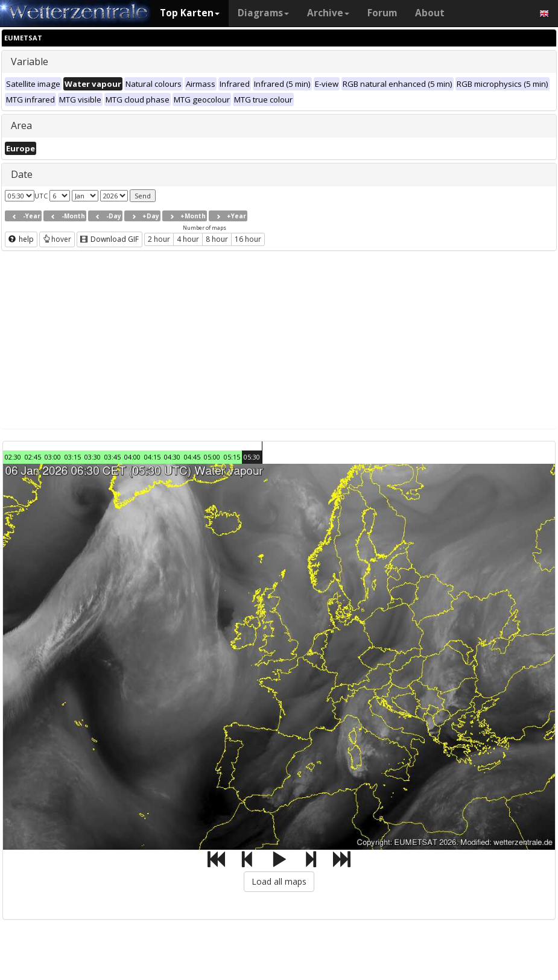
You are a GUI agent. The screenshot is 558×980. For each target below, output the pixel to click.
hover (57, 239)
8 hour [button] (217, 239)
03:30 (93, 457)
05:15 (232, 457)
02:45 (33, 457)
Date (22, 174)
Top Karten (190, 13)
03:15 (73, 457)
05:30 (252, 457)
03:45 (113, 457)
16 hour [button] (248, 239)
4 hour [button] (188, 239)
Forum (382, 13)
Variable (30, 62)
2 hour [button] (159, 239)
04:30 (172, 457)
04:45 (192, 457)
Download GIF (109, 239)
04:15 (152, 457)
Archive (328, 13)
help (21, 239)
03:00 (53, 457)
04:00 (132, 457)
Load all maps (279, 881)
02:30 (13, 457)
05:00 (212, 457)
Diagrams (263, 13)
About (430, 13)
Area (21, 125)
